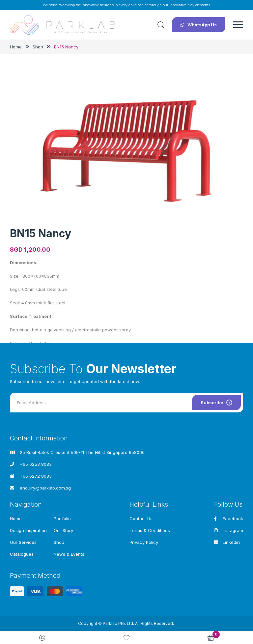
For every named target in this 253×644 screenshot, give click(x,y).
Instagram (229, 530)
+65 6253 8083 (36, 464)
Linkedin (227, 542)
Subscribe (216, 403)
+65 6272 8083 (36, 476)
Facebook (229, 518)
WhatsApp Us (199, 25)
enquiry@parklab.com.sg (45, 488)
